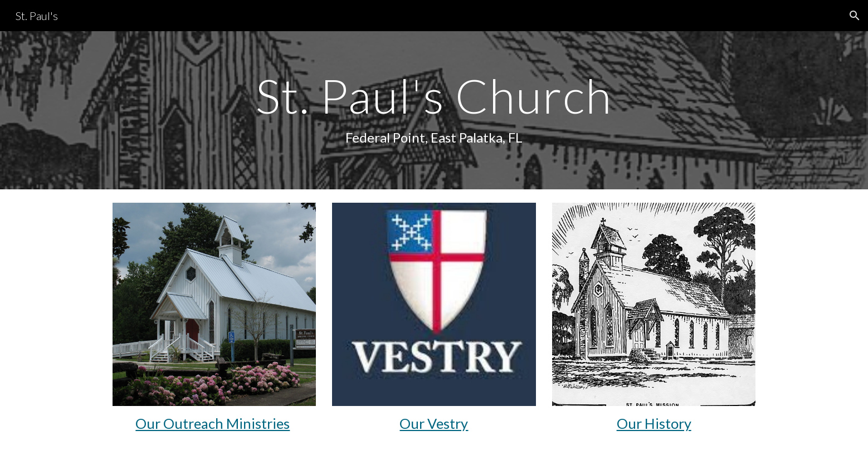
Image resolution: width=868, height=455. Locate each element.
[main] (434, 110)
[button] (855, 16)
